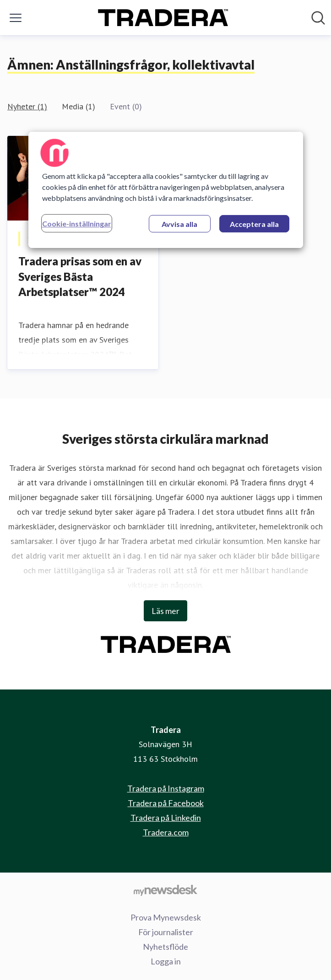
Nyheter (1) (27, 106)
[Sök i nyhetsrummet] (318, 18)
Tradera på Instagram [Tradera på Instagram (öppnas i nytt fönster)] (166, 788)
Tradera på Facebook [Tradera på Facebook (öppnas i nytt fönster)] (166, 803)
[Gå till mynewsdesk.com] (165, 890)
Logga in (166, 961)
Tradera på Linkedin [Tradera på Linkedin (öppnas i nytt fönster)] (166, 818)
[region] (166, 190)
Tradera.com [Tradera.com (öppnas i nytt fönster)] (166, 832)
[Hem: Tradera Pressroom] (163, 18)
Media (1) (79, 106)
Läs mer (165, 611)
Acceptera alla (254, 224)
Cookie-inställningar (77, 223)
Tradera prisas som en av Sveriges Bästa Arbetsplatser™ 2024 (80, 276)
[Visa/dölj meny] (16, 18)
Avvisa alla (179, 224)
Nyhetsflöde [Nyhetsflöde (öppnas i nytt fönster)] (165, 947)
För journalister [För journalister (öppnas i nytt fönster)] (166, 932)
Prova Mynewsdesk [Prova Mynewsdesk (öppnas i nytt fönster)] (166, 917)
